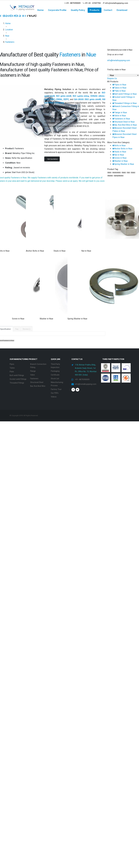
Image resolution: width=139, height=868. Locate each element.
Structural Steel (37, 382)
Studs (124, 173)
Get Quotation (53, 159)
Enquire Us (112, 78)
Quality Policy (78, 10)
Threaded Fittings (17, 382)
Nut (128, 173)
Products (95, 10)
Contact (108, 10)
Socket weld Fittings (18, 378)
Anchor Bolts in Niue (122, 149)
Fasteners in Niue (121, 119)
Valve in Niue (119, 116)
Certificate (55, 374)
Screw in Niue (119, 158)
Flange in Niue (120, 112)
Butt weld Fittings (17, 375)
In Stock (30, 172)
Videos (54, 396)
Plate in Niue (119, 91)
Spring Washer (119, 176)
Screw (133, 173)
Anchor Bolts (117, 173)
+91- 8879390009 (73, 3)
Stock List (55, 378)
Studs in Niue (119, 152)
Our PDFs (55, 392)
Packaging (55, 371)
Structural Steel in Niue (123, 122)
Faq (17, 329)
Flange (33, 371)
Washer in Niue (120, 161)
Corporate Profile (57, 10)
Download (122, 10)
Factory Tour (56, 388)
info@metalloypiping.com (116, 3)
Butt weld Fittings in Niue (125, 94)
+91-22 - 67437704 (92, 3)
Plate (12, 371)
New (18, 163)
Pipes (12, 364)
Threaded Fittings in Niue (125, 103)
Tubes (12, 368)
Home (40, 10)
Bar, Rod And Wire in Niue (125, 125)
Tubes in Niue (119, 88)
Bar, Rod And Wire (38, 385)
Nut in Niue (118, 155)
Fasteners (34, 378)
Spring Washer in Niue (123, 164)
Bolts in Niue (119, 146)
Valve (32, 374)
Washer (110, 176)
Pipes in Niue (119, 85)
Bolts (109, 173)
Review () (27, 329)
